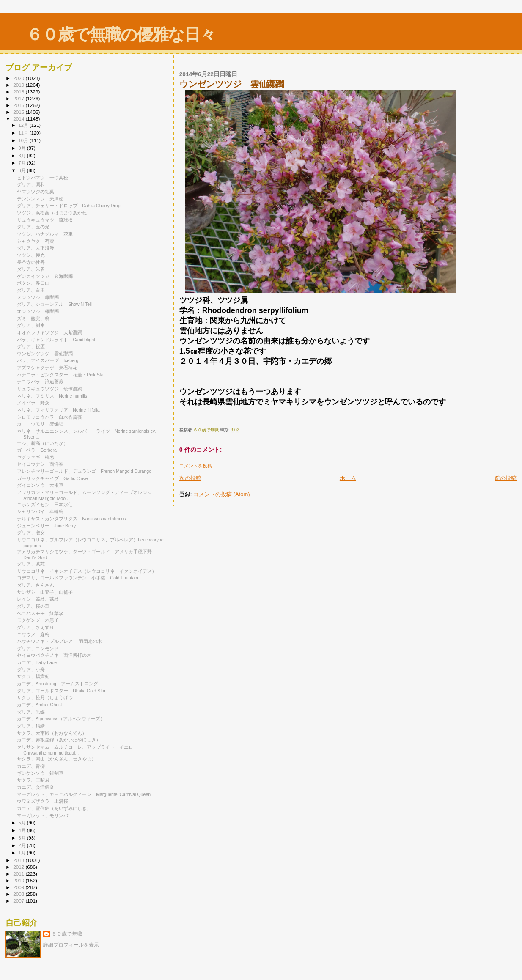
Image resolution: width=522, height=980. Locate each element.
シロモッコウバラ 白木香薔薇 (49, 417)
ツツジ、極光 (31, 255)
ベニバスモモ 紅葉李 (40, 613)
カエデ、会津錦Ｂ (36, 787)
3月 (23, 838)
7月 (23, 163)
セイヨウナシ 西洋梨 (40, 464)
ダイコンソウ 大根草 (40, 485)
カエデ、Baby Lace (37, 662)
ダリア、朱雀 (31, 269)
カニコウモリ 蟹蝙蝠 (40, 424)
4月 (23, 830)
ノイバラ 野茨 (33, 403)
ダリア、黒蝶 (31, 712)
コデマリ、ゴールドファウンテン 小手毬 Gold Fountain (77, 578)
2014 (19, 119)
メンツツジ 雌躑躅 (38, 297)
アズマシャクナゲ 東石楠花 (47, 368)
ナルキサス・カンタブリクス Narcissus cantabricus (71, 519)
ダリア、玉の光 (33, 227)
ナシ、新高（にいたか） (43, 443)
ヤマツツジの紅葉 (36, 192)
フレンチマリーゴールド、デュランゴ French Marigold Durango (84, 471)
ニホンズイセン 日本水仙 (45, 505)
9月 (23, 148)
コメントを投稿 (196, 466)
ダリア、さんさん (36, 585)
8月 (23, 156)
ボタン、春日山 (33, 283)
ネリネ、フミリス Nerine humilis (52, 396)
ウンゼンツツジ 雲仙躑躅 (45, 354)
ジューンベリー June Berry (46, 526)
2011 (19, 874)
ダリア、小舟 (31, 670)
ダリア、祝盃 (31, 346)
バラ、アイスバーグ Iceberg (48, 360)
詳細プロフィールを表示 (71, 945)
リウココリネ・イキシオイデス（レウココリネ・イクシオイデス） (87, 571)
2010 (19, 880)
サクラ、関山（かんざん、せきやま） (56, 759)
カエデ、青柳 (31, 766)
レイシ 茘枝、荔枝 (38, 599)
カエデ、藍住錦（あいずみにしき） (54, 808)
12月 (24, 125)
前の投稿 (506, 478)
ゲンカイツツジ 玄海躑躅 (45, 276)
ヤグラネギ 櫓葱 (36, 457)
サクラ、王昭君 (33, 780)
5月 (23, 823)
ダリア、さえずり (36, 627)
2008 (19, 894)
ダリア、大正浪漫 (36, 248)
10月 (24, 140)
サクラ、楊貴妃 (33, 676)
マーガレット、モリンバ (43, 815)
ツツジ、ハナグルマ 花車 (45, 234)
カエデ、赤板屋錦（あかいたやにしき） (59, 740)
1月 (23, 853)
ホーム (348, 478)
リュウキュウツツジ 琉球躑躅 (49, 389)
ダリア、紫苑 (31, 564)
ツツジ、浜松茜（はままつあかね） (54, 213)
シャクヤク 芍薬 (36, 241)
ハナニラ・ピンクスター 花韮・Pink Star (61, 375)
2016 (19, 105)
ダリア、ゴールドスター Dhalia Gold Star (61, 691)
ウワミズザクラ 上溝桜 (43, 801)
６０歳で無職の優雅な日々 (121, 34)
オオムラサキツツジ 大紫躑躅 (49, 332)
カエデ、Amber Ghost (39, 705)
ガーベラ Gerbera (37, 450)
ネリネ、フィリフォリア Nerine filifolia (58, 410)
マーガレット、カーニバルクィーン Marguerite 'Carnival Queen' (84, 794)
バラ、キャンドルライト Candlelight (56, 340)
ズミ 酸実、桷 (33, 318)
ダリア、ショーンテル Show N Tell (54, 304)
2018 (19, 92)
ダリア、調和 (31, 184)
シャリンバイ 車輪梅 (40, 511)
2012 (19, 867)
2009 (19, 887)
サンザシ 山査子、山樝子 (45, 592)
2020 (19, 78)
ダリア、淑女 (31, 533)
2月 (23, 845)
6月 (23, 170)
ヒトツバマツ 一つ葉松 (43, 178)
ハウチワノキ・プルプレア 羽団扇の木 (59, 641)
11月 (24, 133)
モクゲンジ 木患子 (38, 620)
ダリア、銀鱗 (31, 726)
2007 (19, 901)
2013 (19, 860)
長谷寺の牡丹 (31, 262)
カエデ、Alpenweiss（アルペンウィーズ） (61, 719)
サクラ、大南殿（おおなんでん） (52, 733)
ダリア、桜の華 (33, 606)
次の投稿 (190, 478)
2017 (19, 98)
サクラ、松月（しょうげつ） (47, 697)
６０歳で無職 (67, 934)
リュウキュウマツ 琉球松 (45, 220)
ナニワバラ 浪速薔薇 (40, 382)
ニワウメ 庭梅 (33, 634)
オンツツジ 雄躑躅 (38, 311)
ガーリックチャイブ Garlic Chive (52, 478)
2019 (19, 85)
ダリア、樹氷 (31, 325)
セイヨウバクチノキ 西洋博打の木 (54, 655)
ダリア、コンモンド (38, 648)
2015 (19, 112)
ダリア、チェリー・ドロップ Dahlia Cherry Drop (69, 206)
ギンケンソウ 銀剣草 (40, 773)
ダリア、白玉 (31, 290)
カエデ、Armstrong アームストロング (58, 684)
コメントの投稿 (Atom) (222, 494)
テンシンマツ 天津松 (40, 199)
